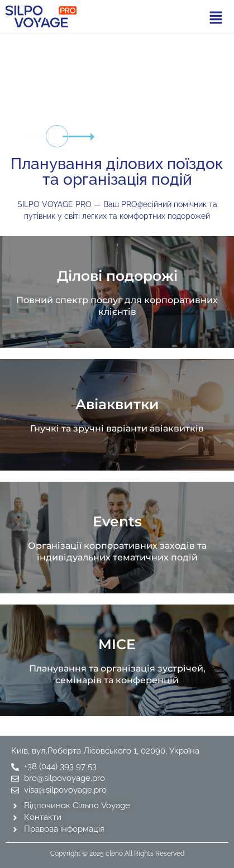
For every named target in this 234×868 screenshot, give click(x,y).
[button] (216, 18)
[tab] (208, 108)
